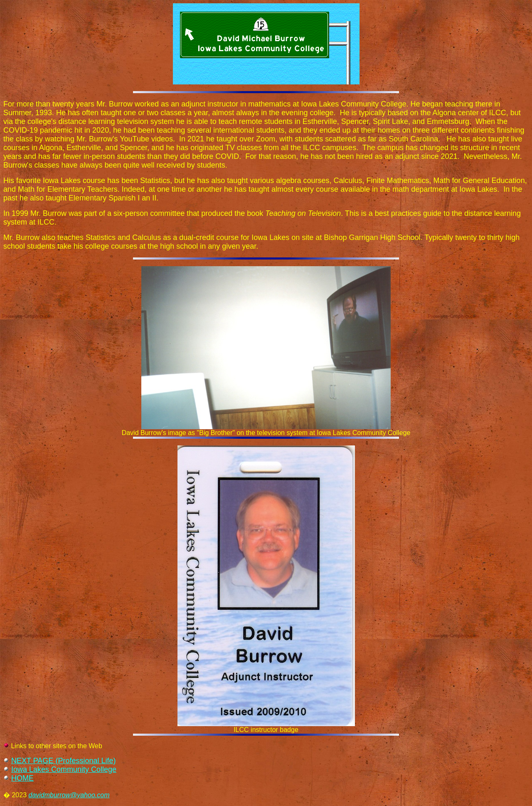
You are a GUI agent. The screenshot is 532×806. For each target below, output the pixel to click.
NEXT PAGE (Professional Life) (63, 761)
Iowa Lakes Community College (64, 769)
